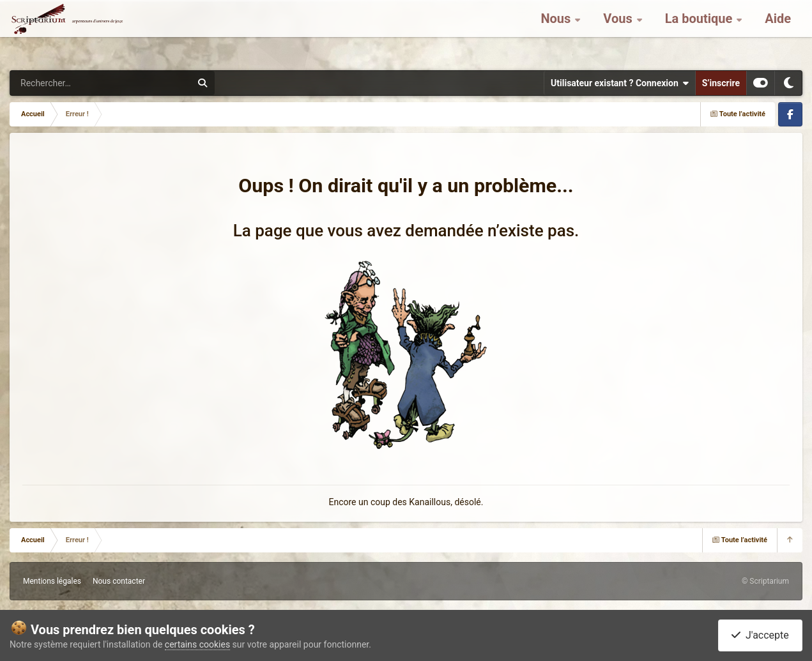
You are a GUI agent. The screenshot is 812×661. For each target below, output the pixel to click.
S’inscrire (721, 83)
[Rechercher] (66, 83)
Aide (778, 32)
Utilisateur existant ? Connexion (620, 83)
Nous (557, 32)
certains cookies (197, 644)
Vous (619, 32)
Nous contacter (119, 581)
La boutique (701, 32)
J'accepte (760, 635)
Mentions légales (52, 581)
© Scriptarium (765, 581)
